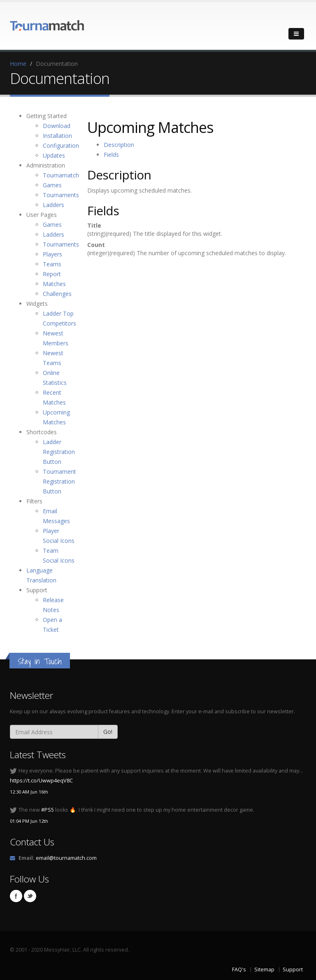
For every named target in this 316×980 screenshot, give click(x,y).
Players (52, 254)
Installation (57, 136)
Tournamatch (61, 175)
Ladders (53, 205)
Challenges (57, 294)
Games (52, 185)
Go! (108, 732)
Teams (52, 264)
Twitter (30, 896)
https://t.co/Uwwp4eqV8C (41, 781)
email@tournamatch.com (66, 858)
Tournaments (61, 195)
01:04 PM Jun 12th (29, 821)
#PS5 (48, 810)
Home (18, 64)
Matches (54, 284)
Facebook (16, 896)
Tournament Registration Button (59, 481)
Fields (111, 155)
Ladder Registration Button (59, 452)
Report (52, 274)
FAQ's (239, 970)
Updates (54, 155)
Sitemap (264, 970)
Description (119, 145)
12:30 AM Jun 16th (29, 792)
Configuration (61, 145)
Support (293, 970)
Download (57, 126)
